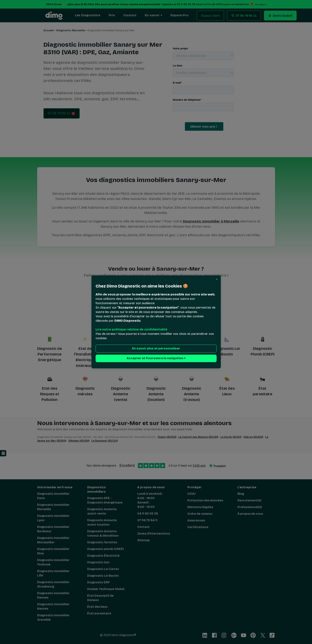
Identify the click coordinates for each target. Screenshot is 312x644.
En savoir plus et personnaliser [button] (156, 349)
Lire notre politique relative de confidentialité (131, 330)
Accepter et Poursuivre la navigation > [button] (156, 358)
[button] (217, 279)
